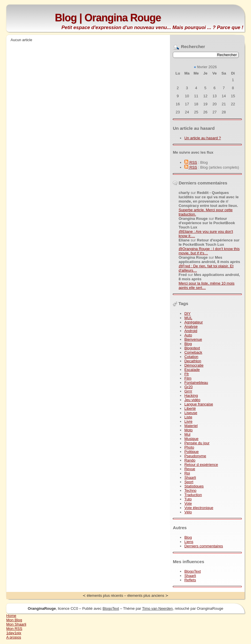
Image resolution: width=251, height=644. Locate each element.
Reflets (190, 580)
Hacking (191, 396)
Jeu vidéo (192, 400)
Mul (187, 434)
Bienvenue (193, 339)
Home (11, 616)
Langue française (199, 404)
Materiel (191, 426)
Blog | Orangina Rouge (108, 18)
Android (191, 331)
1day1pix (14, 633)
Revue (190, 469)
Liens (189, 542)
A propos (14, 637)
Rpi (187, 473)
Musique (191, 439)
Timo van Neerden (157, 608)
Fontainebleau (196, 383)
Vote (188, 503)
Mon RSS (14, 629)
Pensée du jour (197, 443)
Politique (191, 452)
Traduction (193, 495)
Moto (188, 430)
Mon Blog (14, 620)
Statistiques (194, 486)
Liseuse (191, 413)
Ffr (187, 374)
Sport (189, 482)
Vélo (188, 512)
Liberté (190, 408)
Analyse (191, 326)
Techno (190, 490)
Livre (188, 421)
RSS (191, 162)
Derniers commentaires (204, 546)
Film (188, 378)
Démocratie (194, 365)
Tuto (188, 499)
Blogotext (192, 348)
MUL (188, 318)
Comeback (193, 352)
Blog (188, 344)
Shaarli (190, 478)
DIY (187, 314)
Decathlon (193, 361)
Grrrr (188, 391)
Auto (188, 335)
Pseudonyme (195, 456)
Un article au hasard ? (203, 138)
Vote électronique (199, 508)
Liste (188, 417)
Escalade (192, 370)
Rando (190, 460)
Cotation (191, 357)
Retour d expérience (201, 465)
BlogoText (192, 571)
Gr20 (188, 387)
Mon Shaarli (16, 624)
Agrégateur (193, 322)
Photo (189, 447)
